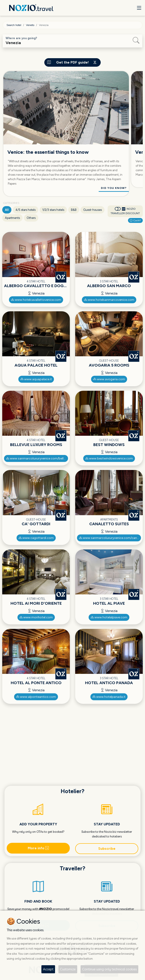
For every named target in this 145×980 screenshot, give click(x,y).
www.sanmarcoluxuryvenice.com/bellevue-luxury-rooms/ (37, 458)
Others (31, 218)
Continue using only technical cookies (109, 969)
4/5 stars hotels (26, 210)
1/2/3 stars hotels (53, 210)
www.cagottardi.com (36, 538)
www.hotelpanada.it (109, 697)
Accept (48, 969)
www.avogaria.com (109, 379)
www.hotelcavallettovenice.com (36, 300)
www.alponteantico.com (36, 697)
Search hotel (14, 25)
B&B (74, 210)
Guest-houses (93, 210)
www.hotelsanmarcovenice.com (109, 300)
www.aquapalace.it (36, 379)
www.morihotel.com (36, 617)
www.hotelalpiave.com (109, 617)
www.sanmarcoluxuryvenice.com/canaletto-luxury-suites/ (110, 538)
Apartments (12, 218)
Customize (68, 969)
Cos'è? (135, 220)
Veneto (30, 25)
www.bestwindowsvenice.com (109, 458)
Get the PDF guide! (72, 62)
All (7, 210)
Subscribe (107, 849)
